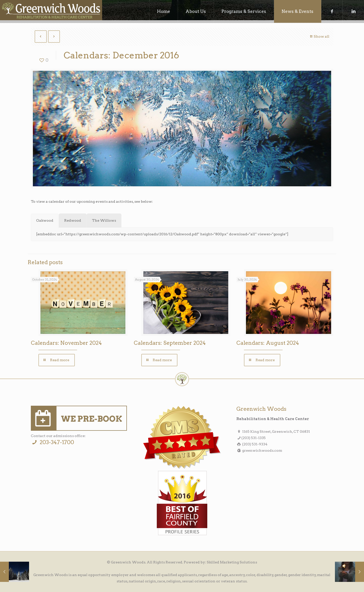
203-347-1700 (52, 442)
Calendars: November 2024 (66, 343)
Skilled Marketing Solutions (232, 562)
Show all (319, 36)
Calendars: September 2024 (170, 343)
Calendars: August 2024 (268, 343)
